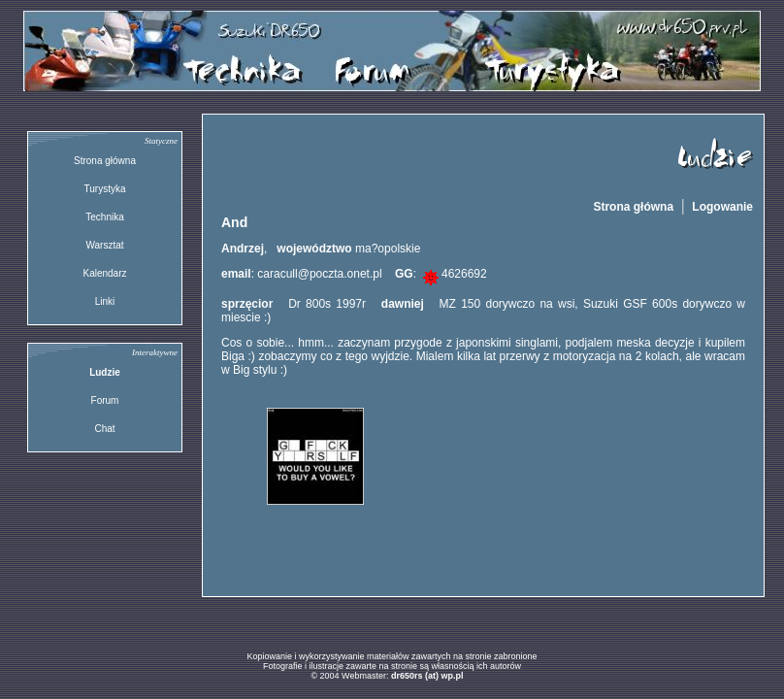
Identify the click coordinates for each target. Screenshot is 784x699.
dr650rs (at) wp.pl (427, 676)
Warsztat (104, 245)
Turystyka (105, 189)
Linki (105, 301)
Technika (104, 217)
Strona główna (105, 161)
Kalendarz (104, 273)
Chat (104, 429)
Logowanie (722, 207)
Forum (105, 400)
